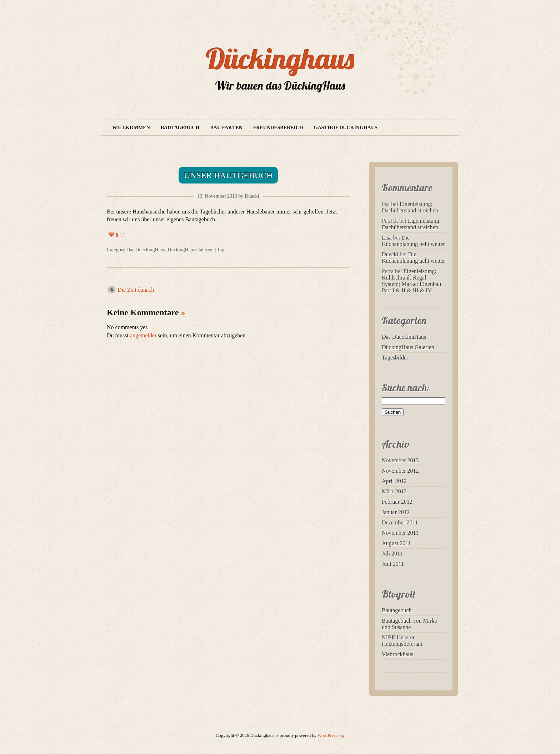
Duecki (390, 254)
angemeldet (143, 335)
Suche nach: (406, 388)
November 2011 (400, 533)
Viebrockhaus (397, 654)
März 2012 (394, 491)
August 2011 (396, 543)
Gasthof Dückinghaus (346, 128)
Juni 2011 (393, 564)
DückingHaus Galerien (191, 250)
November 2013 (400, 460)
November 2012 (400, 471)
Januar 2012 (396, 512)
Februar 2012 (397, 502)
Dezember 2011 (400, 522)
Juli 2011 (392, 554)
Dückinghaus (280, 59)
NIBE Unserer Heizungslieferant (402, 641)
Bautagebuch (180, 128)
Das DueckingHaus (146, 250)
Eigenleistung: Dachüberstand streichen (410, 207)
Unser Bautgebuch (228, 175)
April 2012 (394, 481)
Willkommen (131, 128)
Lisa (387, 238)
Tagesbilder (395, 358)
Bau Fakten (226, 128)
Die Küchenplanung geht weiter (413, 241)
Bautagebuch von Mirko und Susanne (410, 624)
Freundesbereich (278, 128)
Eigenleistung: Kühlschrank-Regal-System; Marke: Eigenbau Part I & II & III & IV (411, 281)
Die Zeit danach (136, 290)
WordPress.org (331, 735)
